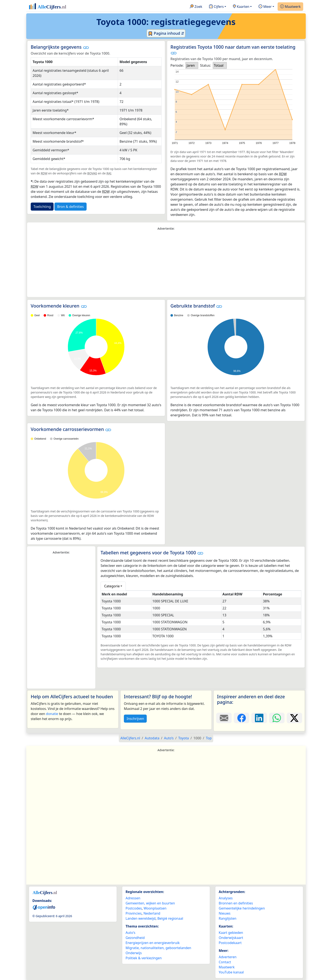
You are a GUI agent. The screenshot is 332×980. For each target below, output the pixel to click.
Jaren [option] (191, 65)
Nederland (152, 913)
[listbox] (192, 65)
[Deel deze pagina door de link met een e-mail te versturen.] (224, 718)
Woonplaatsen (155, 908)
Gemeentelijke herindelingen (242, 908)
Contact (225, 962)
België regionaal (170, 918)
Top (209, 738)
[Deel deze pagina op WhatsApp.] (277, 718)
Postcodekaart (230, 943)
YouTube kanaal (231, 972)
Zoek (196, 7)
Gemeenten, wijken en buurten (150, 903)
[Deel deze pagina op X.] (294, 718)
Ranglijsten (228, 918)
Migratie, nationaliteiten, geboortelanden (158, 948)
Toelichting (42, 207)
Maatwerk (290, 7)
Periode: (177, 65)
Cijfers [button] (216, 7)
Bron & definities (70, 207)
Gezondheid (135, 938)
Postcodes (134, 908)
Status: (205, 65)
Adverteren (228, 957)
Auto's (130, 933)
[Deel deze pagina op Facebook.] (241, 718)
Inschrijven (135, 719)
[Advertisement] (166, 264)
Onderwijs (134, 953)
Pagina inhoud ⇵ (166, 33)
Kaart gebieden (231, 933)
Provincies (134, 913)
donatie (52, 714)
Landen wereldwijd (141, 918)
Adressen (133, 898)
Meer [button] (265, 7)
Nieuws (225, 913)
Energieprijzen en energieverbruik (153, 943)
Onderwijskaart (231, 938)
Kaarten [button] (241, 7)
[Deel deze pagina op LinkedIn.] (259, 718)
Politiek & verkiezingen (144, 958)
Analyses (226, 898)
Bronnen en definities (236, 903)
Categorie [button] (112, 586)
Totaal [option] (219, 65)
